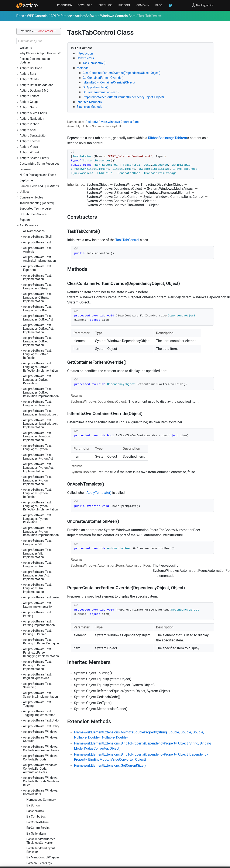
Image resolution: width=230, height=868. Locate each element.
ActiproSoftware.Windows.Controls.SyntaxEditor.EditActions (41, 785)
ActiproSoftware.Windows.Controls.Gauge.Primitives (41, 440)
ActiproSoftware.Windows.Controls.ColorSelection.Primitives (41, 269)
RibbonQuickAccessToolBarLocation (43, 78)
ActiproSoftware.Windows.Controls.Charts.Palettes (41, 239)
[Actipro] (27, 5)
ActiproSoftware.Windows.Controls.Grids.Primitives (41, 472)
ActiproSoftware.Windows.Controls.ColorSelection (41, 258)
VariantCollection (38, 167)
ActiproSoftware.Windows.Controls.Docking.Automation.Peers (41, 300)
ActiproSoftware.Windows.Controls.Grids (41, 450)
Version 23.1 (37, 31)
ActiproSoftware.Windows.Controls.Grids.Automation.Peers (41, 461)
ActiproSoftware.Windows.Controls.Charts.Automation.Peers (42, 228)
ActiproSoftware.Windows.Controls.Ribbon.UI (41, 691)
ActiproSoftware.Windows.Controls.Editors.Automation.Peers (41, 344)
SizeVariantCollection (41, 139)
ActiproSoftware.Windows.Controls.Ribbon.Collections (42, 638)
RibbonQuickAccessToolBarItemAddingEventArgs (43, 68)
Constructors (85, 58)
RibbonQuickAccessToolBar (43, 50)
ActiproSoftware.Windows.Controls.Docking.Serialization (41, 322)
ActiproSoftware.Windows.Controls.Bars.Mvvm (41, 199)
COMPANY (143, 5)
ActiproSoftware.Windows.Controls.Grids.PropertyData (42, 481)
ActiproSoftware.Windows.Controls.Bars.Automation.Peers (41, 188)
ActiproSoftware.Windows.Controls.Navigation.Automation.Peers (41, 561)
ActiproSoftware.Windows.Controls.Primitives (41, 598)
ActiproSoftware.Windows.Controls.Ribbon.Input (41, 682)
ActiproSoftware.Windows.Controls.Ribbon (41, 616)
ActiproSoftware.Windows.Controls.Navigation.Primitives (41, 574)
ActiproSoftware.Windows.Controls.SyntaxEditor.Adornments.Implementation (41, 744)
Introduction (85, 53)
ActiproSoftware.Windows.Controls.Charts (41, 217)
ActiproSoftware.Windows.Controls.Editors (41, 333)
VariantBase (35, 162)
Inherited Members (89, 102)
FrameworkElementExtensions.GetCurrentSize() (110, 765)
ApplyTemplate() (99, 493)
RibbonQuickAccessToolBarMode (43, 87)
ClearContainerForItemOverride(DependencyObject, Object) (122, 73)
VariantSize (34, 178)
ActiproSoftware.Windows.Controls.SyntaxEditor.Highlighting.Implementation (42, 810)
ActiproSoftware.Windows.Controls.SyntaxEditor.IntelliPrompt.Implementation (41, 861)
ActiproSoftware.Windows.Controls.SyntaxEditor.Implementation (41, 823)
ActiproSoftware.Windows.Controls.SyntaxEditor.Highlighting (41, 797)
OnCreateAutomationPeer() (101, 92)
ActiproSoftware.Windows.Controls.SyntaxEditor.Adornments (41, 730)
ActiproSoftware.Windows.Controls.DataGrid (41, 280)
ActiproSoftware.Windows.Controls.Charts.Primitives (41, 248)
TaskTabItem (35, 156)
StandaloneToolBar (39, 145)
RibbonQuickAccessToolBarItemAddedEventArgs (43, 59)
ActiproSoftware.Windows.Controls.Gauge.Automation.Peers (42, 430)
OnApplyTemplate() (96, 87)
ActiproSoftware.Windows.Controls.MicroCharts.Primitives (41, 539)
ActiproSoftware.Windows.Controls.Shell (41, 701)
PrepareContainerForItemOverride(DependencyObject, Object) (123, 97)
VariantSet (33, 173)
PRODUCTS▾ (65, 5)
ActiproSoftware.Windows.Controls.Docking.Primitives (42, 311)
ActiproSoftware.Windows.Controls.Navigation (41, 550)
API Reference (61, 16)
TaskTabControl (37, 150)
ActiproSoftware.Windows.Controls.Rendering (41, 607)
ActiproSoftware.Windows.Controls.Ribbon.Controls (41, 647)
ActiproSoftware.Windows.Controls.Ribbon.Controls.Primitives (41, 658)
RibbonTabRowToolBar (42, 111)
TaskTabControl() (94, 63)
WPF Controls (37, 16)
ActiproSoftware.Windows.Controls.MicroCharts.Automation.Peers (41, 514)
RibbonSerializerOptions (42, 100)
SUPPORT (124, 5)
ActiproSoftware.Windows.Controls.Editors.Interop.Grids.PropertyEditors (41, 382)
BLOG (159, 5)
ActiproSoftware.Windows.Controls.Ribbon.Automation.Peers (41, 627)
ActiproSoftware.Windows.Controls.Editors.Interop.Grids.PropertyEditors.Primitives (41, 397)
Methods (83, 68)
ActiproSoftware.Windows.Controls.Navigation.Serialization (41, 587)
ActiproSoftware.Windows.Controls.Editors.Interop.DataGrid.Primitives (41, 369)
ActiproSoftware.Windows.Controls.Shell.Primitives (41, 710)
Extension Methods (90, 107)
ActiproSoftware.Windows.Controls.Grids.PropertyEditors (41, 492)
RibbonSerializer (37, 94)
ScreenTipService (38, 128)
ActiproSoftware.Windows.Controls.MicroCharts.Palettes (41, 527)
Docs (20, 16)
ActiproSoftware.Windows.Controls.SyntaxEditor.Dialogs (41, 772)
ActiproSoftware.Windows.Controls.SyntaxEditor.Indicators (41, 836)
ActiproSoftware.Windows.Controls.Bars (105, 16)
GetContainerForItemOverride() (103, 78)
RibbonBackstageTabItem (167, 138)
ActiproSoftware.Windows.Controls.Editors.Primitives (41, 409)
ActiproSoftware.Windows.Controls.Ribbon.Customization (41, 671)
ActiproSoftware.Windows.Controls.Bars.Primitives (41, 208)
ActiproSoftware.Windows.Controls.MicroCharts (41, 503)
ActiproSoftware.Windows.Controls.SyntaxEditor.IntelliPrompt (41, 848)
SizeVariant (34, 134)
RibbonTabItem (37, 105)
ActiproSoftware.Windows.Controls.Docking (41, 289)
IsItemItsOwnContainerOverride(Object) (109, 82)
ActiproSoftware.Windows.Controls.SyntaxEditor (41, 719)
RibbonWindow (36, 117)
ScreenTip (33, 122)
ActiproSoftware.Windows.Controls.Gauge (41, 419)
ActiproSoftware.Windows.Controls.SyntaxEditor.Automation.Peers (41, 759)
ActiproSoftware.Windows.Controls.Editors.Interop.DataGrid (41, 356)
